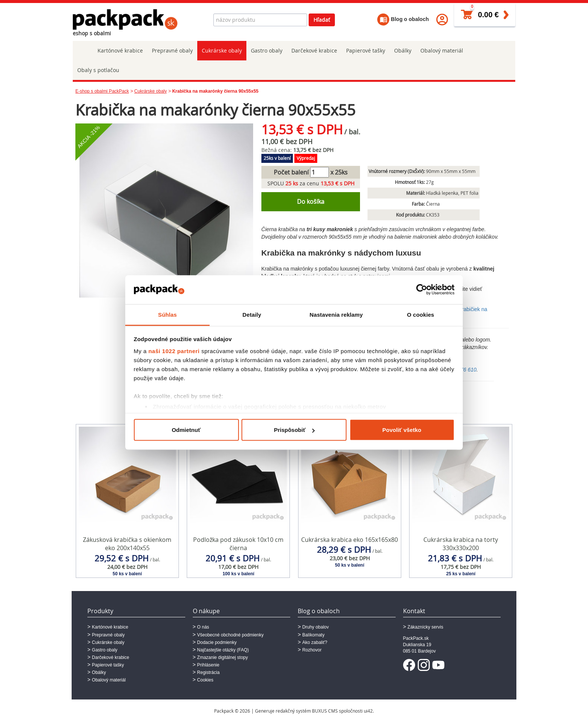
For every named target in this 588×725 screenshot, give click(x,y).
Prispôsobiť (294, 430)
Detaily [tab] (252, 314)
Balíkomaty (313, 635)
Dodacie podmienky (217, 642)
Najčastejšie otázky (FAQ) (223, 650)
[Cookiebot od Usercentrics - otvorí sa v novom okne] (422, 290)
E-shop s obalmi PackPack (102, 91)
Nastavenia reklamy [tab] (336, 314)
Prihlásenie (208, 665)
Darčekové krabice (314, 50)
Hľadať (322, 20)
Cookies (205, 680)
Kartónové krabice (120, 50)
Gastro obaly (267, 50)
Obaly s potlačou (98, 70)
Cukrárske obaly (222, 50)
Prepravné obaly (172, 50)
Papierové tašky (366, 50)
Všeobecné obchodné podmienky (230, 635)
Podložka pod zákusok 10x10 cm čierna (238, 544)
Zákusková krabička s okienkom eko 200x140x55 (127, 544)
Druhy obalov (316, 627)
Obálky (403, 50)
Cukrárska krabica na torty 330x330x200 (461, 544)
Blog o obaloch (403, 19)
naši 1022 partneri (174, 351)
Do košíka (311, 202)
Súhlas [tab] (168, 314)
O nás (203, 627)
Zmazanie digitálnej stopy (223, 657)
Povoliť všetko (402, 430)
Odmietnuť (186, 430)
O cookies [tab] (421, 314)
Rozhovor (312, 650)
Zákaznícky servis (425, 627)
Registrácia (208, 672)
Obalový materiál (442, 50)
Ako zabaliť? (315, 642)
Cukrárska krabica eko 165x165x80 (349, 540)
